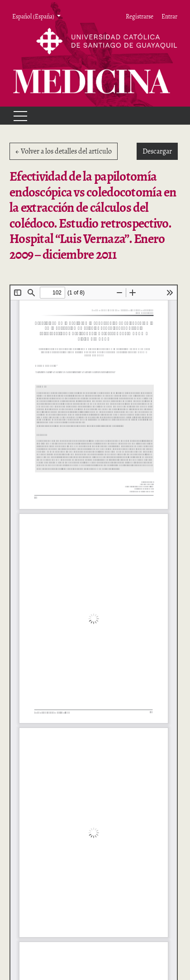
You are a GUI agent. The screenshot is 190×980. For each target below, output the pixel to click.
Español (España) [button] (34, 16)
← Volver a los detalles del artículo (64, 151)
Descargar (160, 151)
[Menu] (16, 116)
